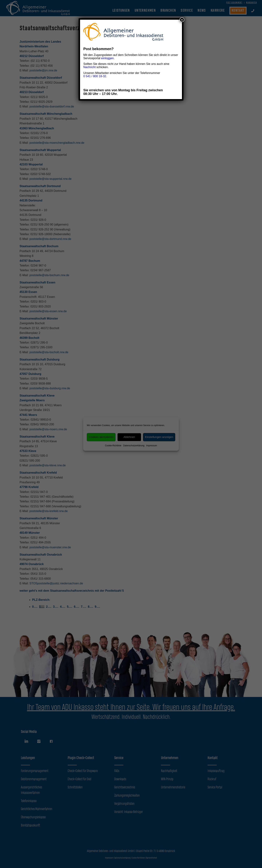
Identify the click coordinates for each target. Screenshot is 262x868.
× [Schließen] (182, 20)
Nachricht (90, 67)
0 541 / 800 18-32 (95, 76)
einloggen (107, 58)
